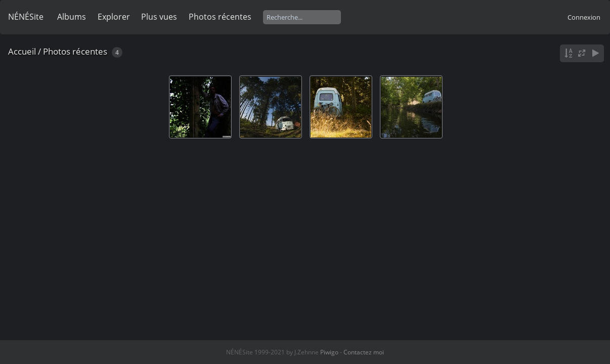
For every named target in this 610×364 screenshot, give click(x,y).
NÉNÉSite (26, 17)
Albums (72, 17)
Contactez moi (364, 352)
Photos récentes (220, 17)
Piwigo (329, 352)
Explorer (114, 17)
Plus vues (159, 17)
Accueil (22, 51)
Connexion (584, 17)
